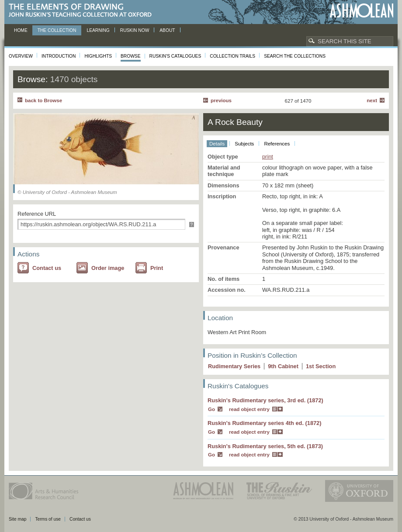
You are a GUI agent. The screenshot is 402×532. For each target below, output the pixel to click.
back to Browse (43, 100)
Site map (17, 519)
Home (21, 30)
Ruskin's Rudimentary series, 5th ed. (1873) (265, 446)
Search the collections (295, 56)
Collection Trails (232, 56)
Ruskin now (135, 30)
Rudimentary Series (234, 366)
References (277, 144)
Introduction (59, 56)
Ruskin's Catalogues (175, 56)
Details (217, 144)
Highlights (98, 56)
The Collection (57, 30)
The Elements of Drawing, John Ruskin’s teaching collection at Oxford (83, 11)
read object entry (249, 409)
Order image (108, 268)
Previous (221, 100)
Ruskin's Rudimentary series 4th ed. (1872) (265, 423)
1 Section (321, 366)
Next (372, 100)
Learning (98, 30)
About (167, 30)
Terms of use (48, 519)
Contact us (47, 268)
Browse (131, 56)
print (268, 157)
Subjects (244, 144)
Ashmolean (362, 11)
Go (211, 409)
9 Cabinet (283, 366)
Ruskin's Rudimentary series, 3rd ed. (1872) (265, 400)
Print (157, 268)
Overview (21, 56)
